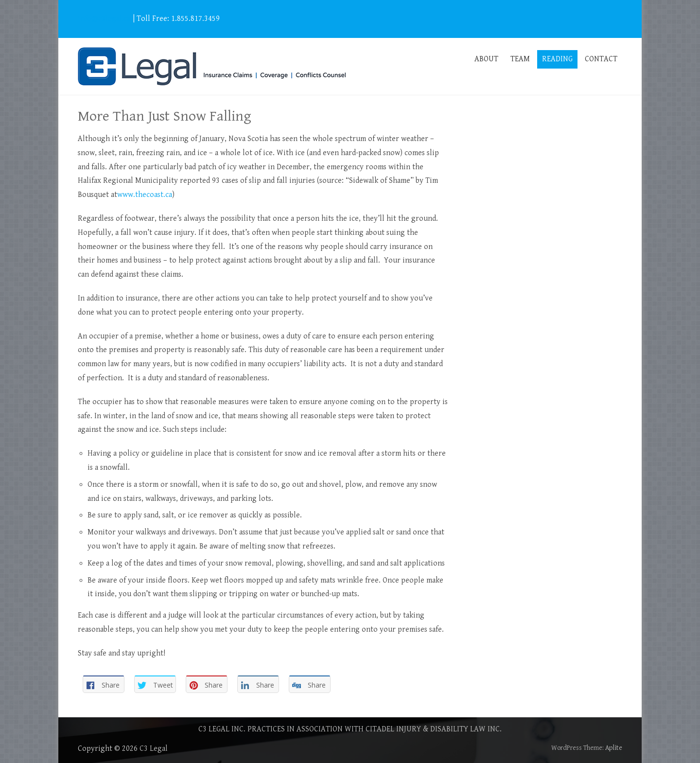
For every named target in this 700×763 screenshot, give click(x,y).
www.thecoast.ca (145, 195)
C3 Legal (154, 749)
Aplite (614, 748)
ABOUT (486, 59)
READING (557, 59)
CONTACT (601, 59)
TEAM (520, 59)
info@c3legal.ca (104, 19)
